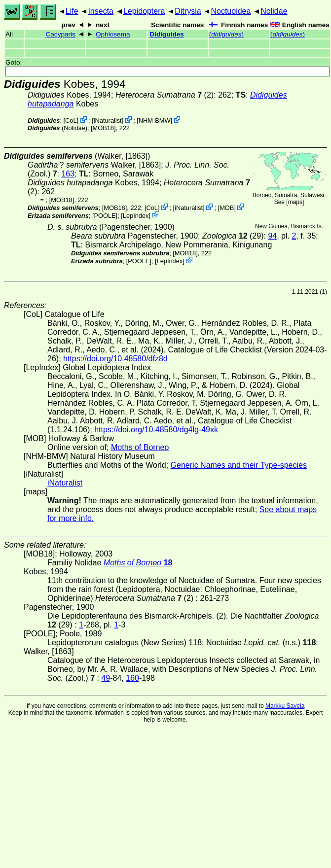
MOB (227, 208)
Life (72, 11)
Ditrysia (188, 11)
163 (68, 174)
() (226, 34)
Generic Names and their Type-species (239, 465)
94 (272, 236)
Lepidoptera (144, 11)
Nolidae (274, 11)
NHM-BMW (155, 121)
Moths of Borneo (140, 447)
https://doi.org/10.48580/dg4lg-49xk (156, 430)
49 (106, 678)
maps (295, 202)
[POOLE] (105, 215)
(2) (165, 95)
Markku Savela (285, 706)
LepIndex (136, 215)
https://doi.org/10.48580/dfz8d (115, 359)
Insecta (101, 11)
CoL (71, 121)
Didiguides (166, 34)
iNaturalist (108, 121)
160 (132, 678)
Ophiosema (113, 34)
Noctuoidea (231, 11)
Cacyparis (60, 34)
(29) (233, 236)
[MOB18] (103, 128)
